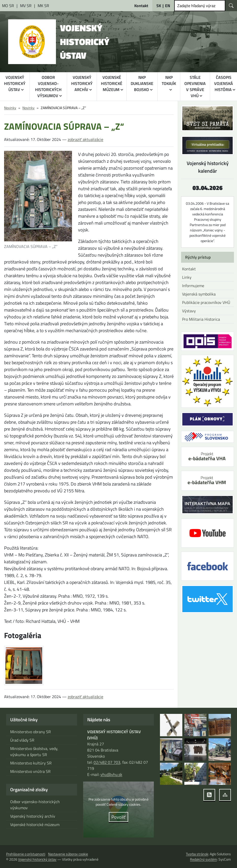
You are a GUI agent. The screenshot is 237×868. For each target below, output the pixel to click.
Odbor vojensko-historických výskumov (35, 805)
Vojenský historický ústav (37, 859)
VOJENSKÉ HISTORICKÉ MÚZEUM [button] (112, 83)
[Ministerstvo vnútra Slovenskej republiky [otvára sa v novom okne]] (26, 6)
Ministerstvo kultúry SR (30, 763)
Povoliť (118, 817)
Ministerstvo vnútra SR (30, 771)
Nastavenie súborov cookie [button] (68, 854)
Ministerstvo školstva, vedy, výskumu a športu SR (34, 752)
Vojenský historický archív (32, 816)
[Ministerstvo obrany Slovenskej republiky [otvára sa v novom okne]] (8, 6)
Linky (187, 277)
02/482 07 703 (106, 762)
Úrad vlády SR (22, 740)
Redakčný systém (204, 859)
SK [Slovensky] (159, 6)
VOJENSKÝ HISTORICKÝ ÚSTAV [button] (15, 83)
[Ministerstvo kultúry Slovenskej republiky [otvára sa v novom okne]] (42, 6)
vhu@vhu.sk (111, 774)
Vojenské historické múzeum (35, 825)
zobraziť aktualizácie (84, 139)
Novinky (10, 108)
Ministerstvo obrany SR (30, 732)
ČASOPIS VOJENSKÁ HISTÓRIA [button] (224, 83)
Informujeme (193, 286)
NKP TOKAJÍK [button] (170, 80)
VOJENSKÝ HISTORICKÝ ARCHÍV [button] (83, 83)
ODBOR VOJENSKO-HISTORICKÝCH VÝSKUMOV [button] (49, 86)
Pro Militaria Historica (201, 319)
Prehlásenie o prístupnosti (26, 854)
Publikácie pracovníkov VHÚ (206, 302)
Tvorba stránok (197, 854)
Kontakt (189, 269)
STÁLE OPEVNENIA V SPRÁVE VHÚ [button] (196, 86)
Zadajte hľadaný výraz (196, 6)
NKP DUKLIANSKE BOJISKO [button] (143, 83)
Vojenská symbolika (199, 294)
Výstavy (189, 311)
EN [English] (168, 6)
